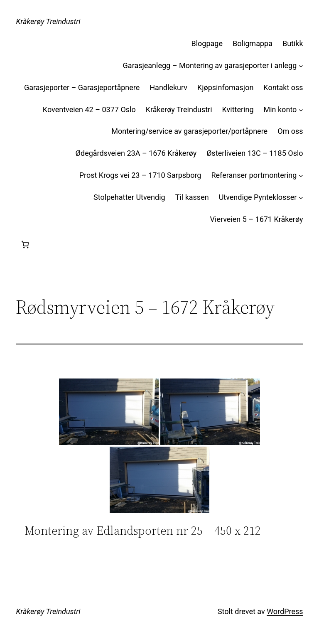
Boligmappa (253, 43)
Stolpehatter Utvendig (129, 197)
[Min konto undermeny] (301, 110)
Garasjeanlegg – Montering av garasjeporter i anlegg (210, 65)
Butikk (293, 43)
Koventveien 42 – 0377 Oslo (89, 109)
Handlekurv (168, 87)
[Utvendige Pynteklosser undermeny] (301, 198)
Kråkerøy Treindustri (48, 21)
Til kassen (192, 197)
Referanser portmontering (254, 175)
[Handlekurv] (25, 245)
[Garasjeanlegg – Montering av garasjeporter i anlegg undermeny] (301, 66)
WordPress (285, 611)
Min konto (280, 109)
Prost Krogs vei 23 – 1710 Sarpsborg (140, 175)
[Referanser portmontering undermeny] (301, 176)
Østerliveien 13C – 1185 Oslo (255, 153)
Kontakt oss (283, 87)
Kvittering (238, 109)
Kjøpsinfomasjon (225, 87)
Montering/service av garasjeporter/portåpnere (189, 131)
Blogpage (207, 43)
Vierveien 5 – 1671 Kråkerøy (257, 219)
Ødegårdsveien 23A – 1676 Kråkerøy (136, 153)
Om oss (290, 131)
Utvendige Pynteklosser (258, 197)
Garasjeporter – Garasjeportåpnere (82, 87)
